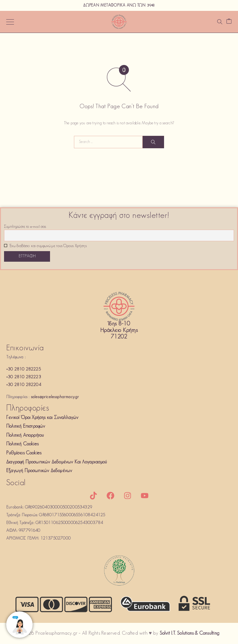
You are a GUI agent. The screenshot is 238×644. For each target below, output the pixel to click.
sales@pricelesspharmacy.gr (55, 397)
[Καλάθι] (229, 22)
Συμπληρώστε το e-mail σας (25, 227)
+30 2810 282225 (23, 369)
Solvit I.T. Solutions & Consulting (190, 633)
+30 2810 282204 (24, 385)
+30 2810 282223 (24, 377)
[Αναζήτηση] (220, 22)
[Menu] (10, 22)
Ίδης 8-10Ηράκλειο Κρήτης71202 (119, 331)
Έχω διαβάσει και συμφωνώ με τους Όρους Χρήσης (45, 246)
